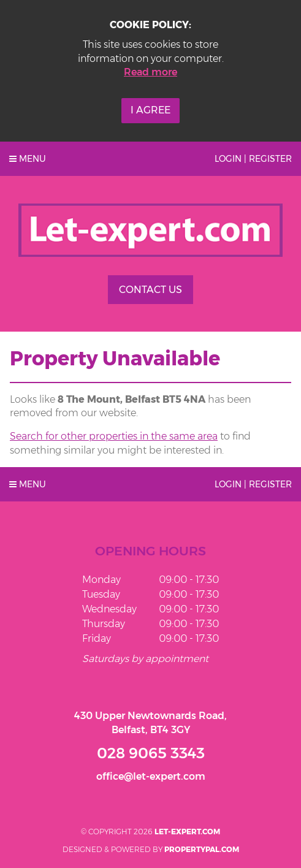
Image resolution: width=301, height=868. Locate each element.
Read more (150, 72)
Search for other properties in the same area (114, 436)
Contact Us (150, 290)
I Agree (150, 110)
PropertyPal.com (202, 849)
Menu (28, 159)
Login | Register (253, 159)
